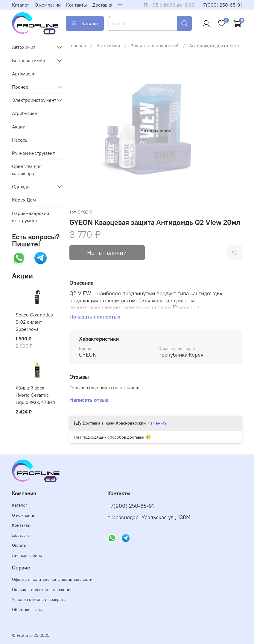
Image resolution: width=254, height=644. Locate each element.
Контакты (76, 5)
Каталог (21, 5)
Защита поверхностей (155, 46)
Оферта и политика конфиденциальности (52, 579)
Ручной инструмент (33, 153)
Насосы (20, 140)
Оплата (19, 545)
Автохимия (108, 46)
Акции (19, 127)
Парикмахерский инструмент (31, 217)
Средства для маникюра (27, 170)
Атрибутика (24, 113)
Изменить (157, 423)
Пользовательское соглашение (42, 590)
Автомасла (24, 74)
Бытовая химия (28, 60)
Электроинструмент (33, 100)
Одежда (21, 187)
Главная (78, 46)
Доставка (102, 5)
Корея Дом (24, 200)
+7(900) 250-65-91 (221, 5)
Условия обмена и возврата (39, 599)
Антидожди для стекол (214, 46)
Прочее (20, 87)
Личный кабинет (28, 555)
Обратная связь (27, 610)
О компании (48, 5)
